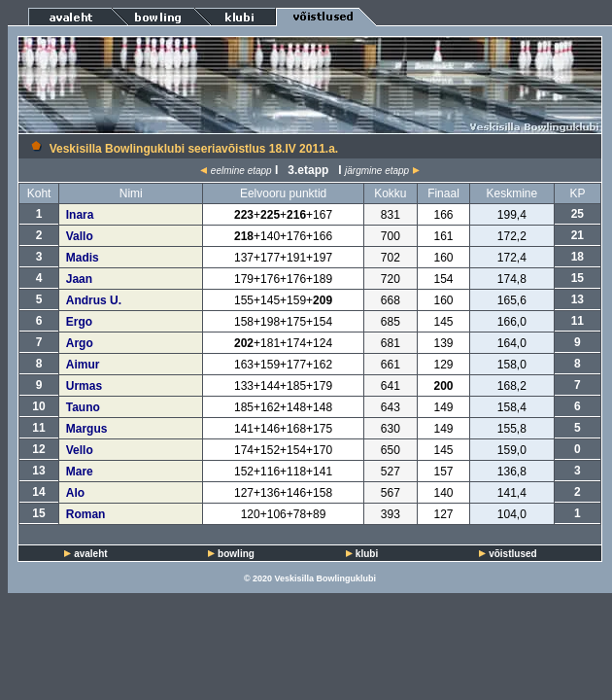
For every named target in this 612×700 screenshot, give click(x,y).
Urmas (84, 386)
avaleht (90, 554)
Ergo (79, 322)
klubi (367, 554)
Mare (80, 472)
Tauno (83, 407)
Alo (75, 493)
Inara (80, 215)
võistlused (512, 554)
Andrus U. (94, 300)
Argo (80, 343)
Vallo (80, 236)
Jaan (79, 279)
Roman (86, 514)
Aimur (83, 365)
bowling (236, 554)
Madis (83, 258)
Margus (87, 429)
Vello (80, 450)
